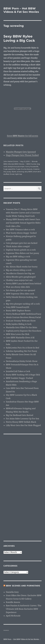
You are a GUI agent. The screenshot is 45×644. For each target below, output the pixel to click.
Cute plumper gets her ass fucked (22, 243)
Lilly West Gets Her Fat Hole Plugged (23, 425)
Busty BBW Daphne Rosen (18, 311)
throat (12, 174)
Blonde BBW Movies (16, 164)
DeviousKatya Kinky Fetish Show (22, 361)
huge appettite (9, 169)
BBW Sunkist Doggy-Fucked (19, 378)
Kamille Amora (13, 602)
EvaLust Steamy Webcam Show (21, 321)
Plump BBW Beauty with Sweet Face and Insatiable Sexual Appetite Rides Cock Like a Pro (23, 223)
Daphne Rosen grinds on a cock (21, 250)
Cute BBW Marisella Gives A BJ (20, 338)
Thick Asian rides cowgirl (18, 246)
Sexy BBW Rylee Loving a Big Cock (19, 38)
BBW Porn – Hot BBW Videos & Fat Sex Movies (21, 10)
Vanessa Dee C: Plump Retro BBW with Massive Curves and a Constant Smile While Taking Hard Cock (23, 213)
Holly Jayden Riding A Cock (19, 324)
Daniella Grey (12, 592)
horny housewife (32, 166)
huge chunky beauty (24, 169)
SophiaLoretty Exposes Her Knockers (24, 331)
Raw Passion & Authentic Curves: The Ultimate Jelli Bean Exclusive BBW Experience (24, 609)
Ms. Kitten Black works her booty (22, 267)
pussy (9, 172)
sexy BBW (28, 172)
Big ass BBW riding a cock (18, 257)
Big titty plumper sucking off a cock (23, 304)
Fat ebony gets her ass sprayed (20, 290)
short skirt (37, 172)
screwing (20, 172)
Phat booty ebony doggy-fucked (21, 233)
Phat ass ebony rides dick (18, 287)
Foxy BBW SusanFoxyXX (18, 307)
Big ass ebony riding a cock (19, 270)
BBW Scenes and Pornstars (23, 586)
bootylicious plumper (16, 166)
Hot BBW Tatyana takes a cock (20, 230)
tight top (19, 174)
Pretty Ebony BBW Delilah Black (21, 422)
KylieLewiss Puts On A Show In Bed (22, 348)
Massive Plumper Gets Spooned (21, 152)
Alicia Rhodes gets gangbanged (21, 277)
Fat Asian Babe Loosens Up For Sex (22, 419)
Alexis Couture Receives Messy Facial (23, 317)
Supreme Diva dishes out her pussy (22, 253)
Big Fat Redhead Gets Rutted (19, 415)
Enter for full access (22, 136)
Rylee (14, 172)
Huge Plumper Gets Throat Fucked (22, 155)
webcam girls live (6, 630)
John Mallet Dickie (11, 161)
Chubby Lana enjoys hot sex (19, 280)
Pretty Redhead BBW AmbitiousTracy (24, 314)
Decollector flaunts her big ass (20, 273)
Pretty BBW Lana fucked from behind (24, 284)
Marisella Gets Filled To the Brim (21, 327)
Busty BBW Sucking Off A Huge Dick (23, 375)
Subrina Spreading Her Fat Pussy (21, 351)
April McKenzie (13, 616)
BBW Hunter (31, 164)
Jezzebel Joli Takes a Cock (18, 371)
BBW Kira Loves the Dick (18, 334)
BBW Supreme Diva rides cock (20, 294)
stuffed (6, 174)
